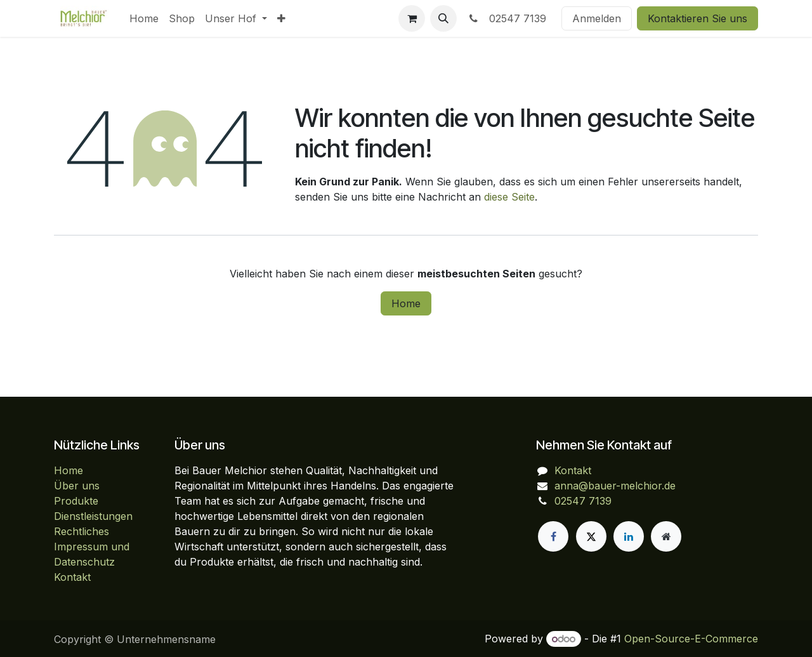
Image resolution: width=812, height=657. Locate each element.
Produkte (76, 501)
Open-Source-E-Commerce (691, 639)
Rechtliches (82, 531)
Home (406, 303)
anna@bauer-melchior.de (615, 486)
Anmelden (597, 18)
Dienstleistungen (93, 516)
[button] (443, 18)
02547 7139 (507, 18)
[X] (591, 536)
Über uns (77, 486)
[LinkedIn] (629, 536)
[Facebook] (553, 536)
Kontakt (72, 577)
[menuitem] (144, 18)
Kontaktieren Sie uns (697, 18)
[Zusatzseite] (666, 536)
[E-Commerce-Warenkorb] (412, 18)
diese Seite (509, 197)
